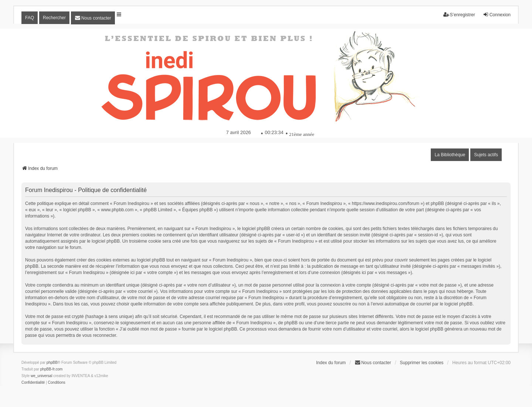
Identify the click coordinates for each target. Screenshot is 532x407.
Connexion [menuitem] (497, 15)
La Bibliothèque (450, 155)
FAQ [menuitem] (30, 18)
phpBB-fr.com (52, 369)
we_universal (41, 376)
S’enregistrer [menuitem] (459, 15)
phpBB (52, 362)
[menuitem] (93, 18)
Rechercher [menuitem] (54, 18)
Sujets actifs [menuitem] (486, 155)
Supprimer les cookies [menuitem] (422, 363)
